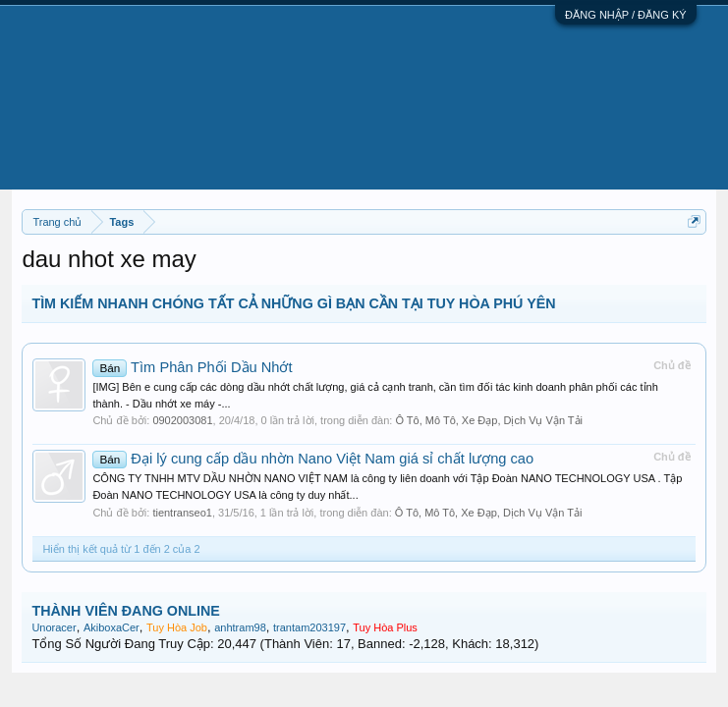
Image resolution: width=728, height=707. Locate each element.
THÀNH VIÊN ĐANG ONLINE (125, 611)
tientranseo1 (182, 513)
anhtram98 (240, 627)
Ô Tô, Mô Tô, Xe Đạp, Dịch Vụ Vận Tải (489, 420)
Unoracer (54, 627)
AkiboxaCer (112, 627)
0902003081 (182, 420)
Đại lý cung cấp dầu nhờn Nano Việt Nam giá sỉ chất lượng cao (313, 459)
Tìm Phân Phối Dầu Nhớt (192, 367)
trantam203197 (309, 627)
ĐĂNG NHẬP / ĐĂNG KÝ (626, 15)
